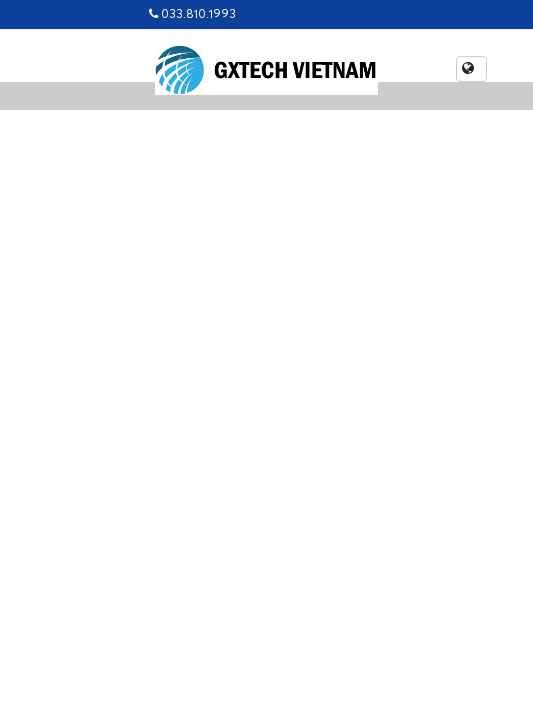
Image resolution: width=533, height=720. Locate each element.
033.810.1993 (192, 14)
